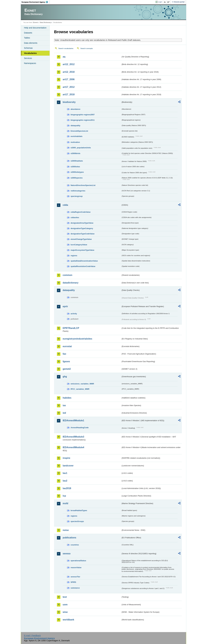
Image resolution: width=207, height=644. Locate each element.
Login (160, 2)
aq (64, 57)
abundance (75, 109)
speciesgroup (77, 196)
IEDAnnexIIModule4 (73, 447)
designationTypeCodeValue (83, 234)
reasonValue (76, 567)
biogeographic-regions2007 (83, 115)
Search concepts (87, 48)
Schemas (28, 48)
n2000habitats (77, 161)
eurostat (67, 346)
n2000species (77, 178)
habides (67, 398)
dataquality (75, 126)
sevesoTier (75, 577)
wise (65, 612)
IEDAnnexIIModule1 (73, 420)
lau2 (65, 481)
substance (75, 588)
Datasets (28, 33)
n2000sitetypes (77, 172)
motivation (75, 142)
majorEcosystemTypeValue (82, 250)
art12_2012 (69, 64)
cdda (65, 205)
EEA (36, 2)
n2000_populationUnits (81, 148)
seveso (67, 554)
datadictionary (71, 283)
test (65, 597)
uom (65, 605)
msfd (65, 503)
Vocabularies (30, 53)
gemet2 (67, 369)
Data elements (31, 43)
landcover (68, 466)
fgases (66, 361)
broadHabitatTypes (79, 510)
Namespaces (30, 63)
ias (64, 405)
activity (74, 314)
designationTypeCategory (82, 228)
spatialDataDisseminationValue (84, 261)
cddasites (75, 217)
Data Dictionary (45, 22)
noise (66, 530)
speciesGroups (77, 521)
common (67, 275)
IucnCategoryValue (79, 245)
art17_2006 (69, 79)
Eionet (35, 22)
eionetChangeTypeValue (81, 239)
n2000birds (75, 153)
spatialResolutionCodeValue (83, 266)
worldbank (68, 620)
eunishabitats (77, 136)
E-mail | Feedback (32, 636)
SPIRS (73, 582)
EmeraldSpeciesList (79, 131)
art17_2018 (69, 94)
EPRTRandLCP (71, 328)
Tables (27, 38)
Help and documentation (35, 28)
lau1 (65, 473)
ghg (65, 377)
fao (64, 354)
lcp (64, 496)
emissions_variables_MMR (82, 384)
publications (69, 538)
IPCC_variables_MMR (80, 389)
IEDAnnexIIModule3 (73, 437)
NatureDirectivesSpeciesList (83, 185)
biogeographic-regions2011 (83, 120)
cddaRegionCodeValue (81, 212)
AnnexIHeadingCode (80, 428)
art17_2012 (69, 87)
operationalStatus (78, 561)
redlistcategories (78, 191)
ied (64, 413)
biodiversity (69, 102)
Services (28, 58)
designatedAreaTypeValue (82, 223)
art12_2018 (69, 72)
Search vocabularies (66, 48)
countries (75, 545)
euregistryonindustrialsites (77, 339)
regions (74, 256)
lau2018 (67, 488)
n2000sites (75, 167)
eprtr (65, 306)
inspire (66, 458)
